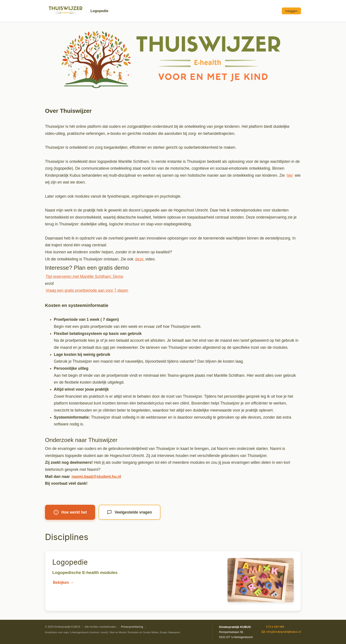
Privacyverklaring (132, 627)
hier (290, 175)
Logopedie (99, 11)
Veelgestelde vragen (129, 512)
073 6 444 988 (273, 627)
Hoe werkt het (70, 512)
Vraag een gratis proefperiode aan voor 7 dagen (87, 290)
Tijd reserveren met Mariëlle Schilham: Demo (84, 277)
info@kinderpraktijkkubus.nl (281, 632)
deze (140, 259)
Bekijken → (63, 583)
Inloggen (291, 11)
